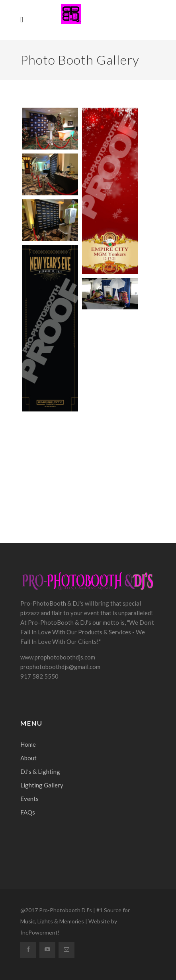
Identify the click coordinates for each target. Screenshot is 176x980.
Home (28, 744)
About (28, 758)
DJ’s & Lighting (40, 771)
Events (29, 799)
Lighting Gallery (42, 785)
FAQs (28, 812)
